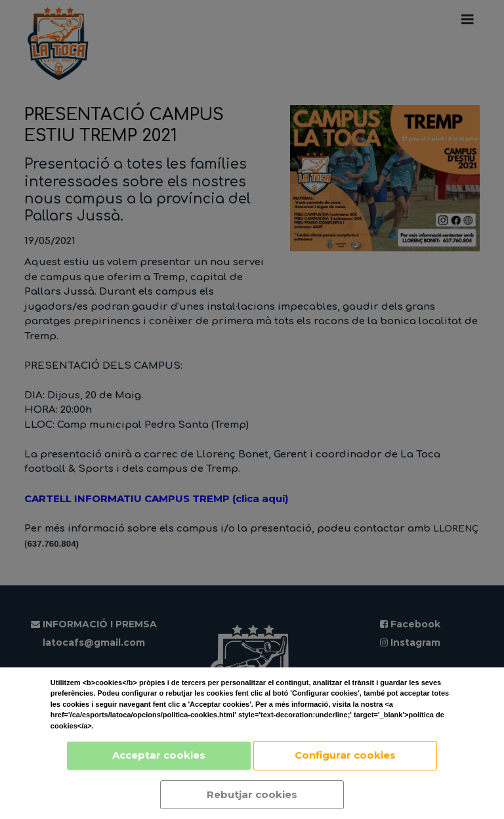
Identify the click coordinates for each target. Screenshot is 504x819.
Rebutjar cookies (252, 794)
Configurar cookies (345, 755)
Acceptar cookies (159, 755)
